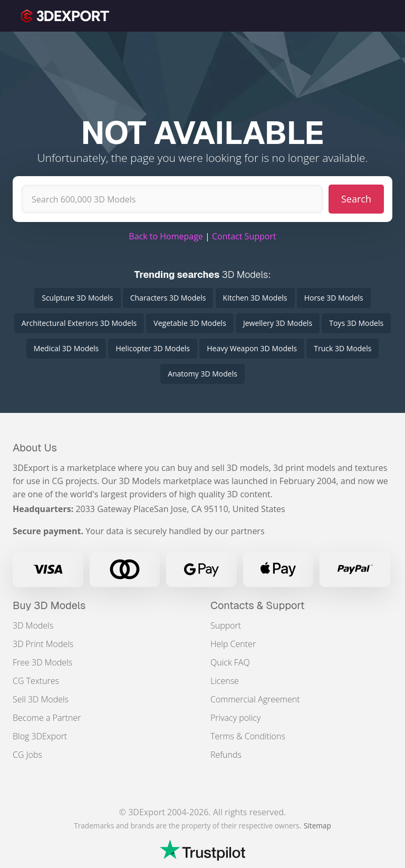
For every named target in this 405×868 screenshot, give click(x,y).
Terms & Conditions (248, 736)
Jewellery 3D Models (278, 323)
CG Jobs (27, 755)
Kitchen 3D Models (255, 298)
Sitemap (317, 826)
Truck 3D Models (343, 348)
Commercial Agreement (255, 699)
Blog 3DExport (40, 736)
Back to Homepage (166, 236)
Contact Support (244, 236)
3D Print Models (43, 644)
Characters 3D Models (168, 298)
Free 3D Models (42, 662)
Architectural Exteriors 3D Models (79, 323)
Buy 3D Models (49, 605)
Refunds (226, 755)
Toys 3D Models (356, 323)
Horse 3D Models (334, 298)
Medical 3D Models (66, 348)
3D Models (33, 625)
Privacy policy (235, 718)
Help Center (233, 644)
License (225, 681)
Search (356, 199)
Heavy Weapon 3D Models (252, 348)
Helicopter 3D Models (153, 348)
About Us (35, 448)
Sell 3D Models (41, 699)
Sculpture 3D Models (77, 298)
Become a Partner (47, 718)
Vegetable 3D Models (190, 323)
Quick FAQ (230, 662)
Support (226, 625)
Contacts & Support (258, 605)
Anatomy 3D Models (202, 374)
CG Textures (36, 681)
